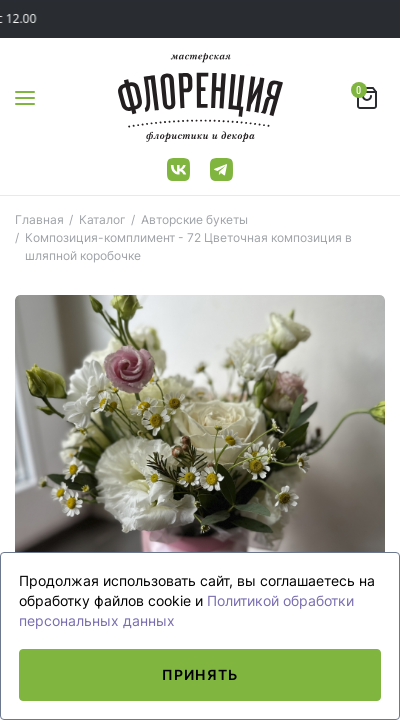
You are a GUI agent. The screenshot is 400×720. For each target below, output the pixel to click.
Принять (200, 674)
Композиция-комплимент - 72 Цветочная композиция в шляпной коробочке (188, 246)
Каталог (102, 219)
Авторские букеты (194, 219)
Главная (39, 219)
